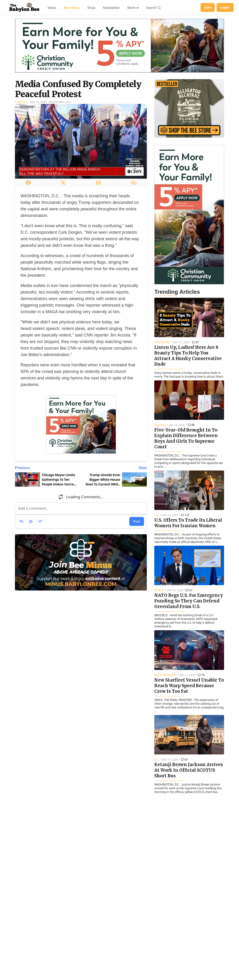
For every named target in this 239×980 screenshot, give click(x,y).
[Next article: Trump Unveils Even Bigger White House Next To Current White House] (115, 468)
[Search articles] (153, 7)
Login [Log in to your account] (225, 7)
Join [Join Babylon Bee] (208, 7)
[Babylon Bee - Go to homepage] (24, 7)
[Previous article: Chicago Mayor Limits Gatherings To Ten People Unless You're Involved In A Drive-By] (47, 468)
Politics (21, 102)
